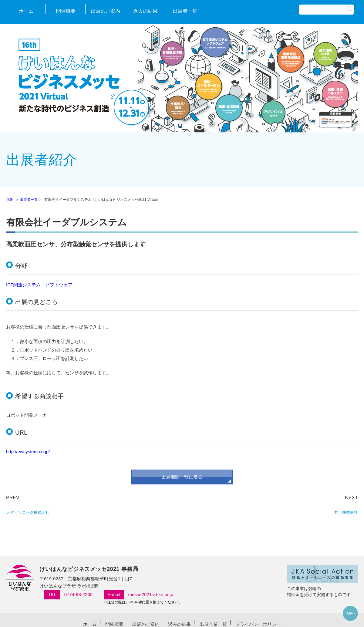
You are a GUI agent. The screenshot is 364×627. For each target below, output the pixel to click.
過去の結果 (145, 11)
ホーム (26, 11)
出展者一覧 (185, 11)
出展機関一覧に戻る (182, 477)
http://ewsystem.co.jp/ (28, 452)
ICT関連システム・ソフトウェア (39, 285)
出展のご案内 (106, 11)
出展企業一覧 (213, 624)
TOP (10, 200)
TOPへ (350, 613)
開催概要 (66, 11)
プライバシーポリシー (258, 624)
